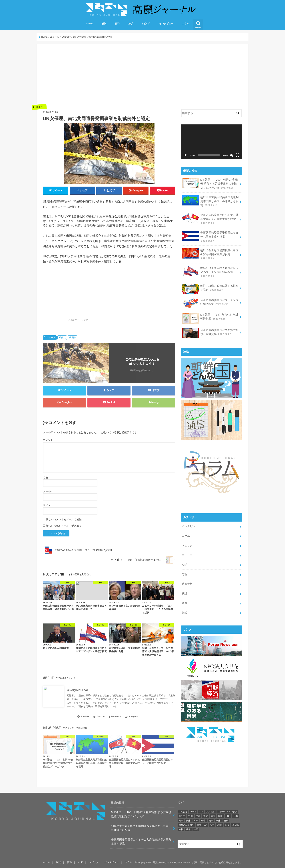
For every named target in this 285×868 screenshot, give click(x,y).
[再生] (186, 155)
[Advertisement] (109, 76)
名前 (46, 477)
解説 (104, 24)
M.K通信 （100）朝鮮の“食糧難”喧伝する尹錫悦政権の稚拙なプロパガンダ (210, 184)
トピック (146, 24)
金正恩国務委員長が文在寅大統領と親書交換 (210, 333)
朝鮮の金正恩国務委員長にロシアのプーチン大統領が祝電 (210, 272)
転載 (184, 613)
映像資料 (187, 584)
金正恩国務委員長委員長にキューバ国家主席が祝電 (210, 237)
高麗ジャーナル (161, 862)
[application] (212, 142)
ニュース (51, 338)
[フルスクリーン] (237, 155)
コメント (48, 440)
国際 (74, 338)
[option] (109, 221)
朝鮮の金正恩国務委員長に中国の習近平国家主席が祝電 (210, 254)
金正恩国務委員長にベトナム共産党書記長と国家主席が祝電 (210, 219)
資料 (117, 24)
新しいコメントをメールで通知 (64, 519)
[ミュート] (232, 155)
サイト (47, 505)
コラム (185, 24)
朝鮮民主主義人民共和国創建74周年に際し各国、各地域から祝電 (210, 201)
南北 (63, 338)
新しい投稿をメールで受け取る (64, 526)
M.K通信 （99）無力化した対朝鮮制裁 (210, 318)
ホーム (90, 24)
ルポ (131, 24)
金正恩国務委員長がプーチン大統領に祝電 (210, 303)
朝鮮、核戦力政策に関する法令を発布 (210, 289)
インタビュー (166, 24)
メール (48, 491)
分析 (184, 574)
